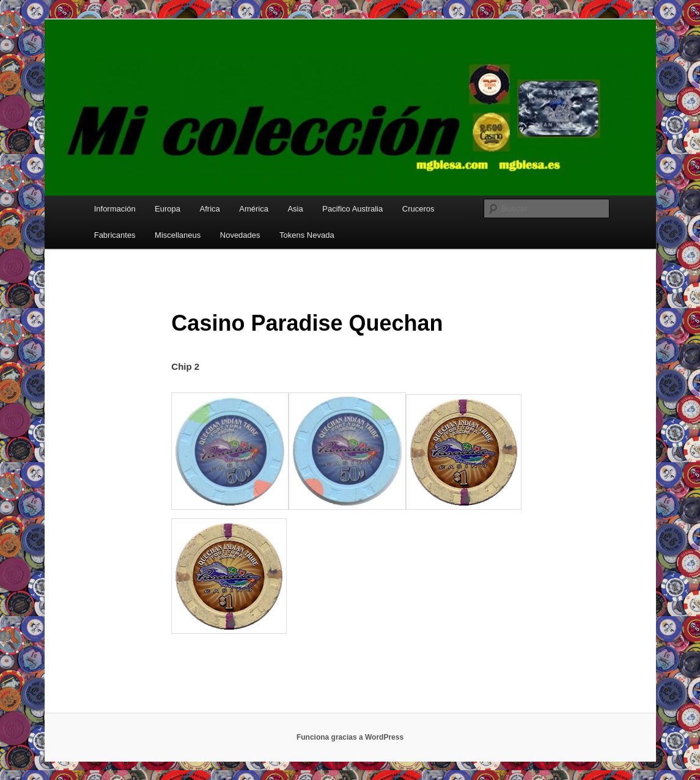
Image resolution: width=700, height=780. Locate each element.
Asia (295, 209)
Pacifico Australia (352, 209)
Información (115, 209)
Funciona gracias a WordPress (350, 737)
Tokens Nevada (307, 235)
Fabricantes (115, 235)
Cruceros (418, 209)
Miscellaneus (178, 235)
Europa (168, 209)
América (254, 209)
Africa (210, 209)
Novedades (240, 235)
